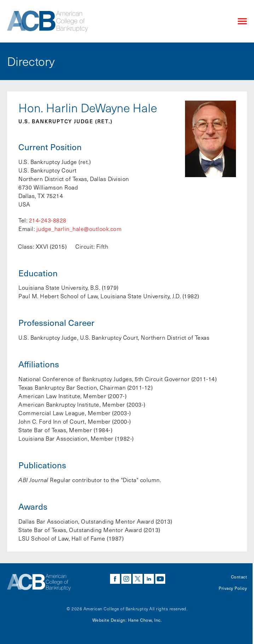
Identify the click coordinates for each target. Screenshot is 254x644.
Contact (239, 577)
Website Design (109, 620)
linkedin (149, 579)
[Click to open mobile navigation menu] (242, 21)
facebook (115, 579)
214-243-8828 (48, 220)
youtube (160, 579)
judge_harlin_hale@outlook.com (79, 229)
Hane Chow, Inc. (145, 620)
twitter (138, 579)
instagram (126, 579)
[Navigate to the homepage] (116, 21)
